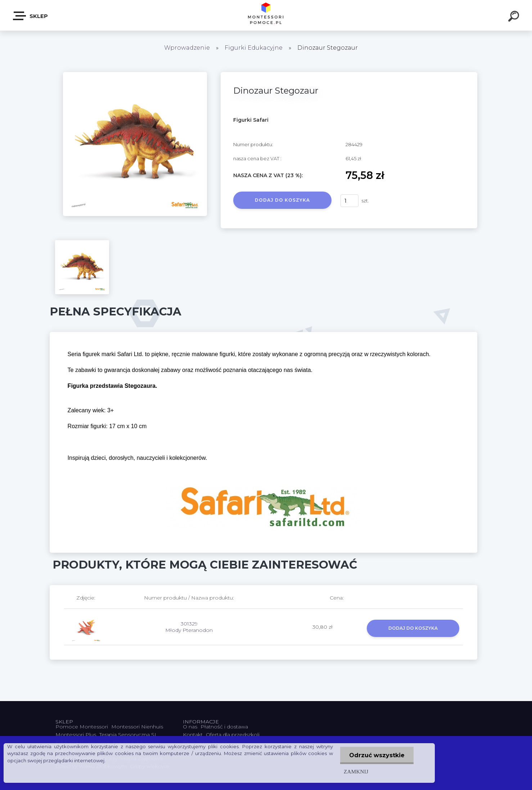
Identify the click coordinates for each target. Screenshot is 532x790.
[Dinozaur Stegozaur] (135, 75)
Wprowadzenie (187, 48)
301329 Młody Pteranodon (189, 627)
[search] (515, 17)
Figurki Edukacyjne (254, 48)
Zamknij (356, 771)
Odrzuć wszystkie (377, 755)
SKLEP (31, 16)
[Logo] (266, 15)
